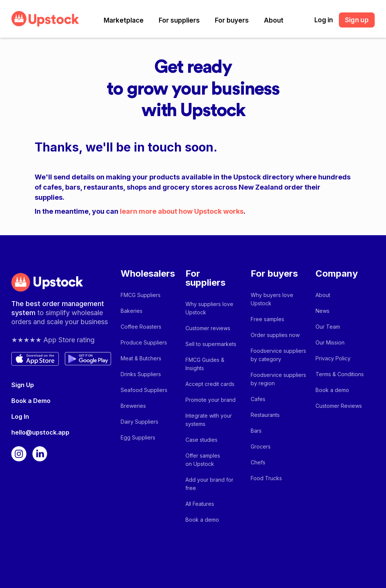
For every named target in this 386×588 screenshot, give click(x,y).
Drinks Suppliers (141, 374)
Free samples (267, 319)
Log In (20, 416)
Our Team (328, 327)
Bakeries (132, 311)
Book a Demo (31, 401)
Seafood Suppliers (144, 390)
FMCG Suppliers (141, 295)
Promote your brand (211, 400)
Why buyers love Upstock (272, 299)
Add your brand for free (209, 484)
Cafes (258, 399)
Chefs (258, 462)
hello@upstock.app (40, 432)
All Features (200, 504)
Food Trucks (266, 478)
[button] (124, 20)
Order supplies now (275, 335)
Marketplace (124, 20)
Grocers (261, 446)
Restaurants (265, 415)
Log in (324, 20)
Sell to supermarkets (211, 344)
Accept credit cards (210, 384)
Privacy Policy (333, 358)
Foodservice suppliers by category (278, 355)
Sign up (357, 20)
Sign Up (23, 385)
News (322, 311)
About (274, 20)
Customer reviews (208, 328)
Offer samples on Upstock (203, 460)
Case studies (201, 440)
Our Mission (330, 342)
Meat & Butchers (141, 358)
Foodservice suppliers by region (278, 379)
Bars (256, 431)
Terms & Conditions (340, 374)
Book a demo (202, 520)
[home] (45, 19)
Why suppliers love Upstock (209, 308)
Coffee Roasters (141, 327)
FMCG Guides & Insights (205, 364)
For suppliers (179, 20)
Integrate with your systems (209, 420)
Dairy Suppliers (139, 422)
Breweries (133, 406)
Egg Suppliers (138, 437)
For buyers (232, 20)
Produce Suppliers (144, 342)
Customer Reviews (339, 406)
